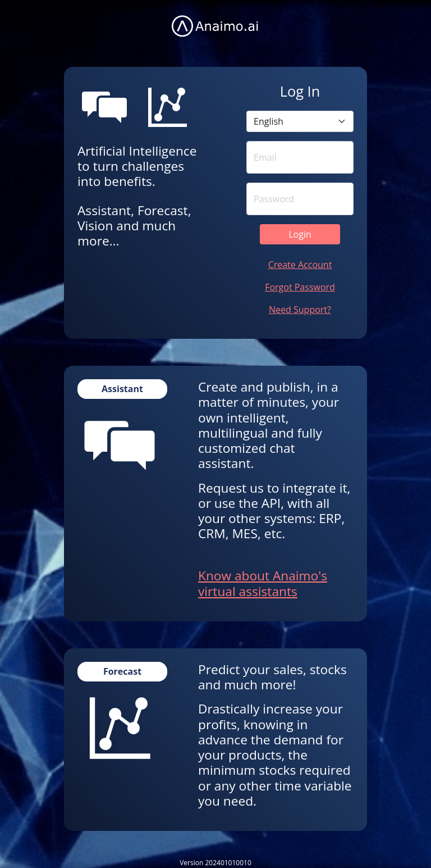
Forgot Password (300, 287)
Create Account (300, 265)
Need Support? (300, 310)
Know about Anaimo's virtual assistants (263, 583)
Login (300, 234)
